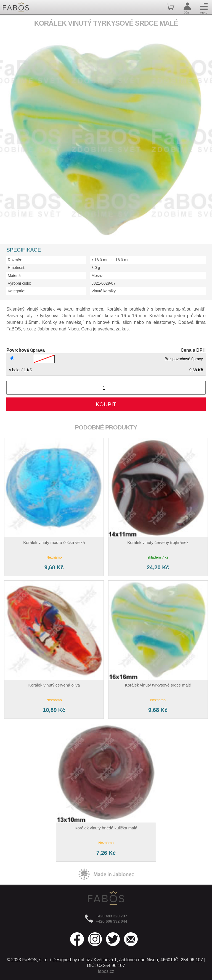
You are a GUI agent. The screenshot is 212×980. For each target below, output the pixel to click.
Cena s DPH (193, 350)
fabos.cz (106, 971)
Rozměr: (15, 260)
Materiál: (15, 276)
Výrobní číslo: (19, 283)
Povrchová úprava (26, 350)
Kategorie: (17, 291)
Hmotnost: (17, 268)
